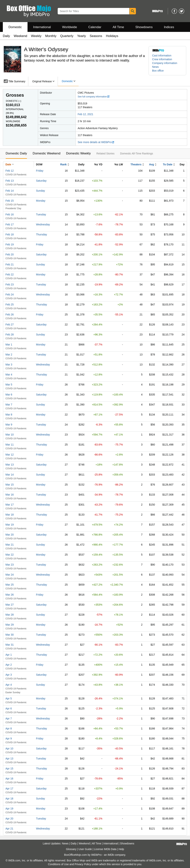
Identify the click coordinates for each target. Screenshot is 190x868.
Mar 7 (9, 405)
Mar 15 (10, 485)
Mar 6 (9, 395)
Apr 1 (9, 655)
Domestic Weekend (46, 153)
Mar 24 (10, 575)
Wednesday (43, 224)
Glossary (71, 849)
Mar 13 (10, 465)
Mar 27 (10, 605)
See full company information (94, 97)
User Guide (85, 849)
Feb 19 (10, 244)
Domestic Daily (16, 153)
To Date (168, 164)
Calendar (95, 27)
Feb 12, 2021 (85, 114)
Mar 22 (10, 555)
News (155, 67)
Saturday (41, 181)
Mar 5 (9, 385)
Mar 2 (9, 355)
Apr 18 (9, 799)
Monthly (51, 36)
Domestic (15, 27)
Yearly (82, 36)
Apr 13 (9, 759)
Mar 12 (10, 455)
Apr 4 (9, 685)
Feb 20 (10, 254)
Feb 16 (10, 214)
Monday (41, 201)
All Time (118, 27)
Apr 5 (9, 698)
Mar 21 (10, 545)
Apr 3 (9, 675)
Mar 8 (9, 415)
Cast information (162, 56)
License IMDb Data (105, 849)
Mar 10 (10, 435)
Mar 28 (10, 615)
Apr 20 (9, 819)
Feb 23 (10, 284)
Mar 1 (9, 345)
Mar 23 (10, 565)
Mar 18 (10, 515)
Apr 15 (9, 769)
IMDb (111, 855)
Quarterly (67, 36)
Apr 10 (9, 749)
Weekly (36, 36)
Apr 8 (9, 728)
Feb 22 (10, 274)
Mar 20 (10, 535)
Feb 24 (10, 294)
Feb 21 (10, 264)
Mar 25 (10, 585)
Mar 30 (10, 635)
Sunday (40, 191)
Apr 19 (9, 809)
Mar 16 (10, 495)
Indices (169, 27)
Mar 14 (10, 475)
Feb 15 (10, 201)
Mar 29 (10, 625)
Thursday (41, 234)
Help (121, 849)
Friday (40, 171)
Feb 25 (10, 304)
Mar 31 (10, 645)
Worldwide (69, 27)
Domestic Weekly (78, 153)
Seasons (96, 36)
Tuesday (41, 214)
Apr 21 (9, 829)
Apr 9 (9, 738)
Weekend (21, 36)
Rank (63, 164)
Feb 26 (10, 315)
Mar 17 (10, 505)
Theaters (136, 164)
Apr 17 (9, 789)
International (42, 27)
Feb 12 (10, 171)
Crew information (162, 59)
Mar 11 (10, 445)
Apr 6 (9, 708)
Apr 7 (9, 718)
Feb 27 (10, 325)
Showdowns (144, 27)
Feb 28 (10, 335)
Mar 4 (9, 375)
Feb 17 (10, 224)
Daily (6, 36)
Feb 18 (10, 234)
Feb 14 (10, 191)
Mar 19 (10, 525)
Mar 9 (9, 425)
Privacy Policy (83, 864)
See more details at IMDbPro (96, 142)
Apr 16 (9, 779)
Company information (165, 63)
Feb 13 (10, 181)
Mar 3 (9, 365)
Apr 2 (9, 665)
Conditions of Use (58, 864)
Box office (158, 71)
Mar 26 (10, 595)
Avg (152, 164)
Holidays (112, 36)
